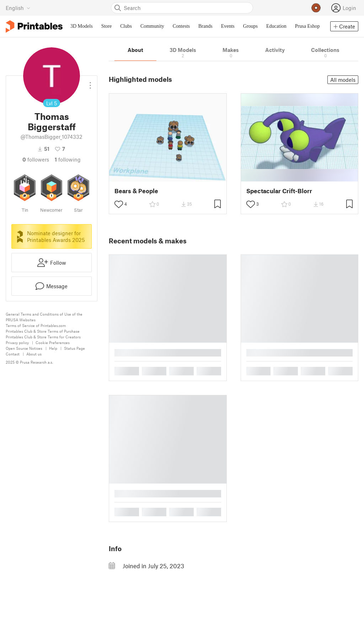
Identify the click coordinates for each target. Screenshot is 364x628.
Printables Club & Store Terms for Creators (43, 337)
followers (36, 159)
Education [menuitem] (276, 26)
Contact (13, 354)
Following (68, 159)
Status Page (74, 348)
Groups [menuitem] (250, 26)
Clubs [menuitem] (126, 26)
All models (343, 80)
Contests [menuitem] (181, 26)
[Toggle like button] (119, 204)
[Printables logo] (34, 27)
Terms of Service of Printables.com (36, 325)
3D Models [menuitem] (82, 26)
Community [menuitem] (152, 26)
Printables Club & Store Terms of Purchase (43, 331)
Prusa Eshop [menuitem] (307, 26)
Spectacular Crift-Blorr (279, 191)
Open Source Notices (24, 348)
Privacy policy (17, 342)
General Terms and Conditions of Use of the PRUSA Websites (44, 317)
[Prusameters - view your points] (316, 8)
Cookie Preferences (53, 342)
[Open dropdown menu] (90, 83)
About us (34, 354)
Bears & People (136, 191)
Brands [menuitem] (205, 26)
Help (53, 348)
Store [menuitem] (107, 26)
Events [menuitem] (228, 26)
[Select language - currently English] (18, 8)
